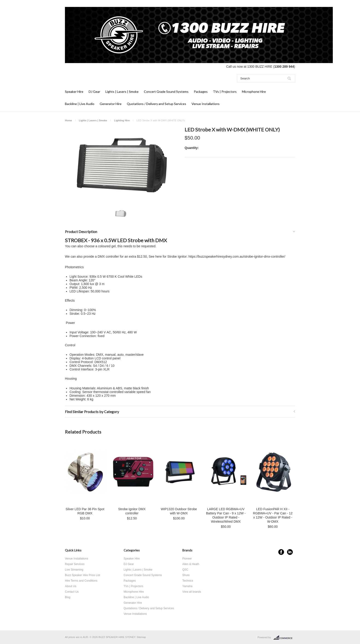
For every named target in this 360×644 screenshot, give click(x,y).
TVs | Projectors (225, 92)
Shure (186, 575)
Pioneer (187, 559)
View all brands (192, 592)
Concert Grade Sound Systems (166, 92)
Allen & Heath (191, 564)
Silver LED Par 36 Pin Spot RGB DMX (85, 511)
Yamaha (187, 586)
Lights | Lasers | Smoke (122, 92)
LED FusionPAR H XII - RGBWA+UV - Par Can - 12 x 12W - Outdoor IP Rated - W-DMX (273, 515)
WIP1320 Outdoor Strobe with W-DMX (179, 511)
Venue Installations (206, 104)
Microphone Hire (254, 92)
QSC (185, 570)
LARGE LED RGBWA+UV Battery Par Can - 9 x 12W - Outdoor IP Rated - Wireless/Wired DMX (226, 515)
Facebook (281, 552)
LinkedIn (290, 552)
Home (68, 120)
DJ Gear (94, 92)
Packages (201, 92)
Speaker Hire (74, 92)
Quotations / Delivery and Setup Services (157, 104)
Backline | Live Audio (80, 104)
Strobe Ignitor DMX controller (132, 511)
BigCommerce (284, 638)
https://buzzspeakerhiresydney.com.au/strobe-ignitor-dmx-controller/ (237, 256)
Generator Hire (111, 104)
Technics (188, 581)
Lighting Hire (122, 120)
